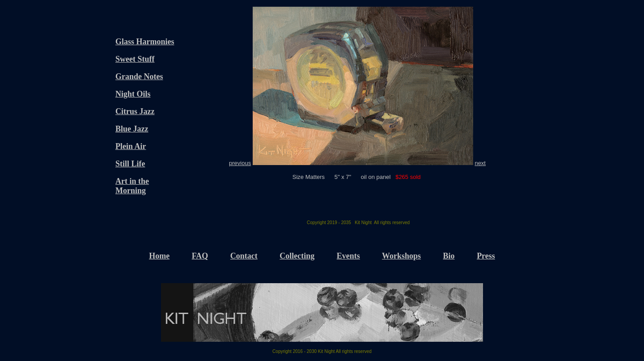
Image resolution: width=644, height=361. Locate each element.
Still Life (130, 164)
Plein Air (131, 146)
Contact (244, 256)
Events (348, 256)
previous (240, 163)
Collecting (297, 256)
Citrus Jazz (135, 111)
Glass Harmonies (145, 42)
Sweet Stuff (135, 59)
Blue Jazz (132, 129)
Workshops (401, 256)
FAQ (200, 256)
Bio (449, 256)
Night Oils (133, 94)
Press (486, 256)
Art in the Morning (132, 186)
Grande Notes (139, 76)
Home (159, 256)
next (480, 163)
